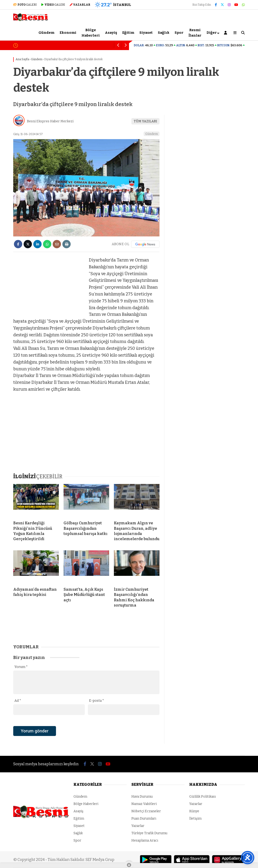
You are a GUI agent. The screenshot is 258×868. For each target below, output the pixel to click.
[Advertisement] (49, 286)
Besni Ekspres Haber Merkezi (50, 121)
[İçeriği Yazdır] (67, 244)
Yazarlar (138, 826)
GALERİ (25, 5)
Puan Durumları (144, 819)
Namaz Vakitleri (144, 804)
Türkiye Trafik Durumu (149, 833)
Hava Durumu (142, 797)
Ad (18, 701)
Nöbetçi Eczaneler (146, 811)
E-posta (97, 701)
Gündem (46, 33)
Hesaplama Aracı (145, 840)
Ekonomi (68, 33)
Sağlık (164, 33)
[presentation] (49, 739)
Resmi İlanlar (195, 33)
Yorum (21, 667)
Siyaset (146, 33)
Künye (194, 811)
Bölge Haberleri (91, 33)
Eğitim (128, 33)
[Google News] (145, 244)
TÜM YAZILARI (145, 121)
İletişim (195, 819)
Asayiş (111, 33)
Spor (179, 33)
